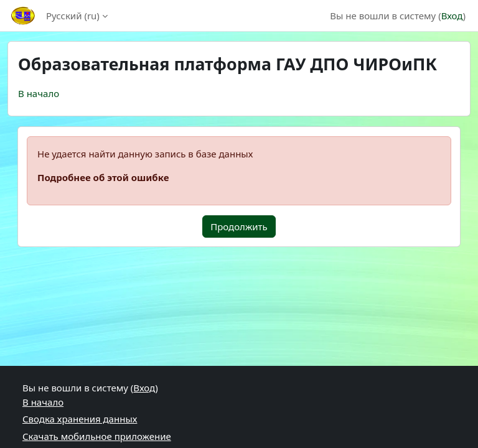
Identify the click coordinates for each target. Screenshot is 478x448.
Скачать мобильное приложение (97, 436)
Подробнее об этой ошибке (103, 177)
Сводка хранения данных (80, 419)
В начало (39, 93)
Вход (452, 16)
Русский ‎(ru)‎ (73, 16)
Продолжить (239, 226)
